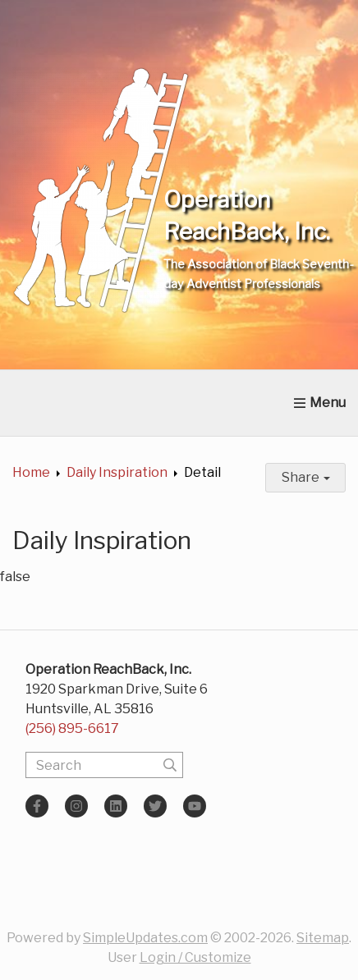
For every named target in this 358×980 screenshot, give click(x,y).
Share (306, 477)
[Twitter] (155, 806)
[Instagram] (76, 806)
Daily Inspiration (117, 472)
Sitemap (323, 938)
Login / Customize (195, 957)
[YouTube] (195, 806)
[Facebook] (37, 806)
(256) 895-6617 (72, 728)
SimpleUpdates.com (145, 938)
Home (31, 472)
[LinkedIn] (116, 806)
